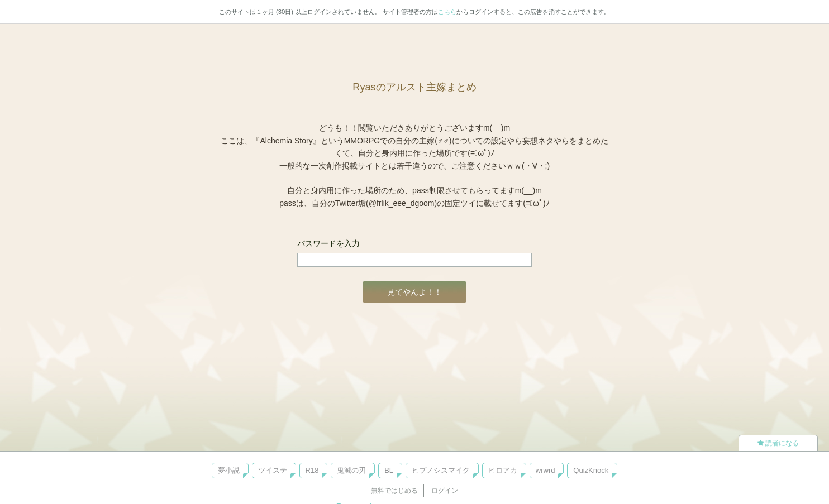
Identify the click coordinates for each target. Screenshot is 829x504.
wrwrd (545, 470)
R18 (312, 470)
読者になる (778, 443)
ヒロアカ (503, 470)
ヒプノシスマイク (441, 470)
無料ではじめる (394, 491)
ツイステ (273, 470)
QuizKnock (591, 470)
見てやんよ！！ (414, 292)
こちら (447, 12)
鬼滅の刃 (351, 470)
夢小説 (229, 470)
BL (389, 470)
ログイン (445, 491)
